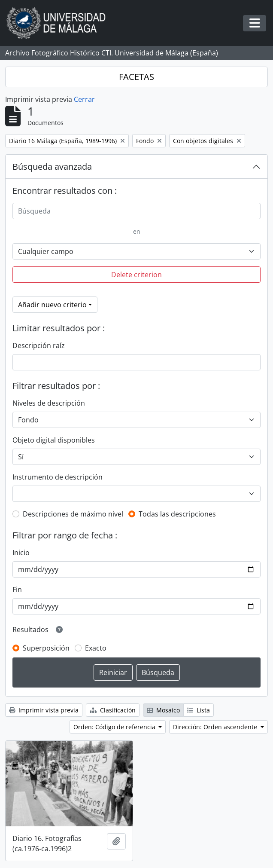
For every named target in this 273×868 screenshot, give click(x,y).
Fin (17, 590)
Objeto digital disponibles (54, 440)
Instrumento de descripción (58, 477)
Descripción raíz (39, 345)
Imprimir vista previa (44, 710)
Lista (199, 710)
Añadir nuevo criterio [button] (52, 305)
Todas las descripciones (177, 514)
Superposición (46, 648)
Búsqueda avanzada (52, 167)
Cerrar (84, 99)
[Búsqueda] (136, 211)
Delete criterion (136, 275)
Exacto (96, 648)
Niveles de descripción (49, 403)
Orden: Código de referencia (115, 727)
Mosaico (163, 710)
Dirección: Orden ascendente (216, 727)
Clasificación (113, 710)
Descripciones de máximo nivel (73, 514)
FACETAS (136, 77)
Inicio (21, 553)
